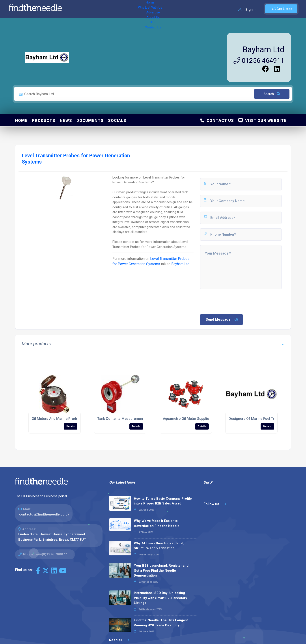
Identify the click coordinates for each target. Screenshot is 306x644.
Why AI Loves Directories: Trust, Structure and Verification (159, 546)
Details (71, 426)
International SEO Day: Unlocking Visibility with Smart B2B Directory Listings (160, 598)
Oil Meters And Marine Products (57, 419)
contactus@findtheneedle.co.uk (44, 514)
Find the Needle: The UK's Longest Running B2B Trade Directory (161, 623)
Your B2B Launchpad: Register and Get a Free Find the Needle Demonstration (161, 570)
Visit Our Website (262, 120)
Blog (161, 9)
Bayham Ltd (263, 50)
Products (44, 120)
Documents (90, 120)
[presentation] (233, 301)
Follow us (215, 504)
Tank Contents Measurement (121, 419)
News (66, 120)
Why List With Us (100, 9)
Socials (117, 120)
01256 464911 (259, 60)
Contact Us (178, 9)
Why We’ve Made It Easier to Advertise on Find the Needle (157, 523)
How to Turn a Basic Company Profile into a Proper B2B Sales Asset (163, 501)
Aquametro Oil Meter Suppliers (188, 419)
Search (272, 94)
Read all (119, 640)
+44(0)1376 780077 (51, 554)
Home (78, 9)
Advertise (126, 9)
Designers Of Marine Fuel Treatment (258, 419)
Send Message (222, 320)
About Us (145, 9)
